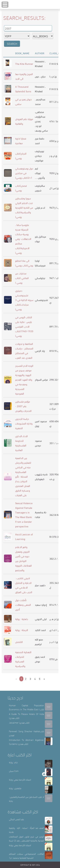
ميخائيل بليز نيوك (40, 239)
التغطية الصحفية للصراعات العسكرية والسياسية (23, 659)
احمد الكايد (40, 630)
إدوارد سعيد (41, 605)
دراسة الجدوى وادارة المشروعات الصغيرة (24, 423)
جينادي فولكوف (39, 158)
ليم (36, 168)
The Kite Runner (24, 64)
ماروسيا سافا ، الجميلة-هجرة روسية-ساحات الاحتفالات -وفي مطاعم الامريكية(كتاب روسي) (23, 239)
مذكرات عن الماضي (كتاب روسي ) (22, 278)
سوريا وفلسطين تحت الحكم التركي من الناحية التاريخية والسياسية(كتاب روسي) (24, 207)
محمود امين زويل (41, 423)
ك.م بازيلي (40, 207)
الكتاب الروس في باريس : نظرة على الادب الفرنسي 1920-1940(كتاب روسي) (24, 326)
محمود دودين (38, 443)
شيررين (38, 190)
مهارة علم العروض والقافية (24, 121)
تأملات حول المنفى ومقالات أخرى (23, 605)
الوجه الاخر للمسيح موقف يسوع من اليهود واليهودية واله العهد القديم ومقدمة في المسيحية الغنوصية (24, 379)
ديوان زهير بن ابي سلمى (23, 101)
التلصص (19, 642)
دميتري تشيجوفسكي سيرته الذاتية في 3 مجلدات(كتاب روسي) (24, 300)
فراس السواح (41, 379)
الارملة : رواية (22, 630)
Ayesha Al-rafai (41, 515)
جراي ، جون (40, 76)
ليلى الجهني (41, 619)
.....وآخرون (40, 178)
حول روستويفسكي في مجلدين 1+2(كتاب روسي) (24, 173)
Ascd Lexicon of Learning (24, 536)
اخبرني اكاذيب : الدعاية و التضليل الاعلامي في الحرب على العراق (24, 585)
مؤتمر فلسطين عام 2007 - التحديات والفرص (23, 406)
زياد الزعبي (40, 351)
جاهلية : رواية (22, 619)
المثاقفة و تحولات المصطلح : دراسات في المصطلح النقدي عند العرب (24, 351)
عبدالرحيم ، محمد (40, 101)
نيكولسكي (40, 278)
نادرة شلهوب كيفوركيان (41, 476)
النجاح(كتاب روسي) (21, 156)
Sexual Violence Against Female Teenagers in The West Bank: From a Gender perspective (24, 515)
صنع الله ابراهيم (39, 642)
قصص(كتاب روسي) (21, 188)
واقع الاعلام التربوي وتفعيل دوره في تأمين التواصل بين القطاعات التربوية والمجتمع (23, 558)
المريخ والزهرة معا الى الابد (24, 76)
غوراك (38, 173)
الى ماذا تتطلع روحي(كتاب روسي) (24, 263)
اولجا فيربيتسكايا (40, 263)
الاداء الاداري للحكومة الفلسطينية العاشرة (21, 443)
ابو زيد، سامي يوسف (41, 128)
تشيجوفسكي (41, 300)
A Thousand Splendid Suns (23, 89)
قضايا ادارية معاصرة (21, 141)
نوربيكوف (39, 151)
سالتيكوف (40, 186)
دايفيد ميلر (40, 585)
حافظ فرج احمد (40, 141)
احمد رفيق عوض (40, 659)
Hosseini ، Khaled (40, 64)
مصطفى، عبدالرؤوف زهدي (40, 116)
